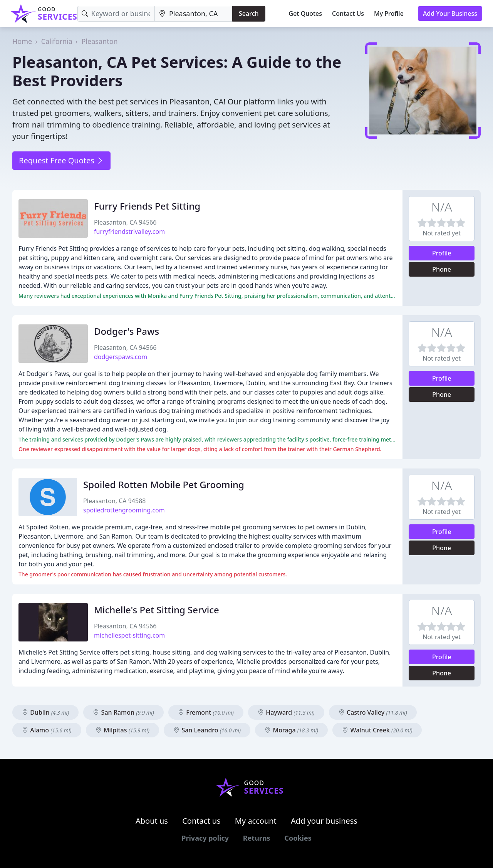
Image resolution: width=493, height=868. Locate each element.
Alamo (47, 730)
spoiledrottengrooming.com (124, 510)
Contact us (201, 821)
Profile (442, 253)
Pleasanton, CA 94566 (125, 222)
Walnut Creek (377, 730)
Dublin (45, 712)
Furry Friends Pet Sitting (147, 206)
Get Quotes (306, 13)
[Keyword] (116, 14)
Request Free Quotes (61, 160)
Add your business (324, 821)
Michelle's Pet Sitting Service (157, 610)
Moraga (291, 730)
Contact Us (348, 13)
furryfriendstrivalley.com (129, 232)
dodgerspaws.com (121, 357)
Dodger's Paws (127, 331)
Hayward (286, 712)
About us (152, 821)
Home (22, 41)
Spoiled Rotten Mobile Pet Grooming (164, 484)
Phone (442, 269)
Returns (257, 838)
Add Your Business (450, 13)
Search (249, 13)
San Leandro (207, 730)
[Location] (194, 14)
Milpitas (122, 730)
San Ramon (123, 712)
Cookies (298, 838)
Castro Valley (373, 712)
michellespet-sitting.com (129, 635)
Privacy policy (205, 838)
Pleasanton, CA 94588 (114, 501)
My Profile (389, 13)
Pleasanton (100, 41)
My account (256, 821)
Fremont (206, 712)
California (57, 41)
